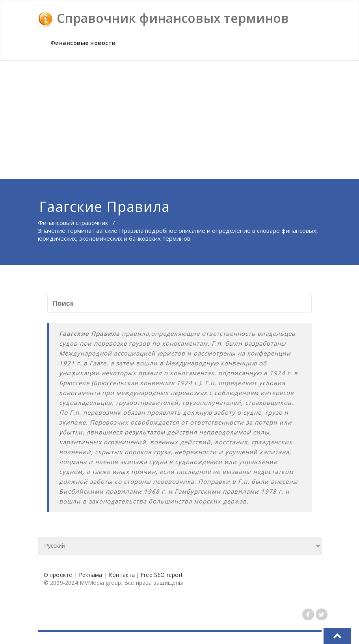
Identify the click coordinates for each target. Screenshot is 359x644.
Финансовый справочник (73, 223)
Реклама (90, 575)
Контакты (122, 575)
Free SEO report (162, 575)
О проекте (58, 575)
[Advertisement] (180, 120)
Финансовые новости (83, 43)
